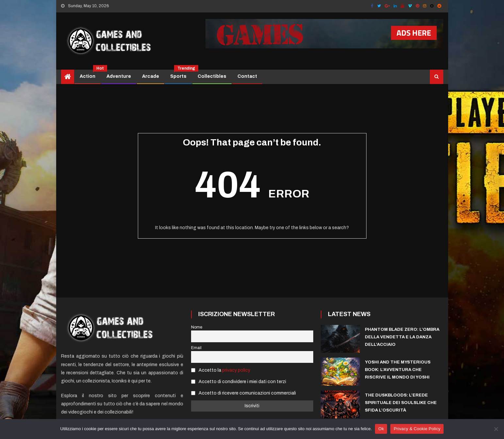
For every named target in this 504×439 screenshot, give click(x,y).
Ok (381, 429)
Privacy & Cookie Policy (417, 429)
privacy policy (236, 370)
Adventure (119, 76)
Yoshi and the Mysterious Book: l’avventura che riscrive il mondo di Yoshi (398, 370)
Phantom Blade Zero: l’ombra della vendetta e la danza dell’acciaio (402, 337)
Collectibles (212, 76)
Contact (247, 76)
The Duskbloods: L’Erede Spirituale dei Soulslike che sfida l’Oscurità (401, 403)
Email (196, 348)
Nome (197, 327)
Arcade (151, 76)
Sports (181, 74)
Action (90, 74)
